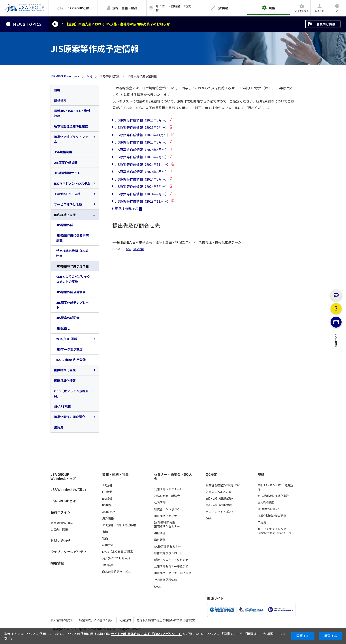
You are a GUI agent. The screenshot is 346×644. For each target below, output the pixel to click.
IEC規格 (107, 498)
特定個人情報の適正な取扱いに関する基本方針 (167, 620)
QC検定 (211, 474)
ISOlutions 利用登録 (71, 360)
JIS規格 (107, 485)
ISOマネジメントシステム (72, 183)
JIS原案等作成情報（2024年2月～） (142, 194)
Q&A (209, 518)
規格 (89, 76)
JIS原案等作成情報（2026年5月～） (142, 120)
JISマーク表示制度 (69, 349)
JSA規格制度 (63, 152)
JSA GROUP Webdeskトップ (63, 477)
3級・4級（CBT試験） (220, 505)
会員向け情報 (326, 24)
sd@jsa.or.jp (135, 249)
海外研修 (160, 540)
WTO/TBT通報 (67, 339)
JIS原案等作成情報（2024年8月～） (142, 172)
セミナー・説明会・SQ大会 (173, 477)
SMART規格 (62, 406)
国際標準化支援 (65, 370)
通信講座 (160, 533)
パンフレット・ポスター (222, 512)
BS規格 (107, 505)
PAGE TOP (336, 356)
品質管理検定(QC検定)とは (223, 485)
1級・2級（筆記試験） (220, 498)
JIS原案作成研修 (68, 318)
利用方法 (108, 545)
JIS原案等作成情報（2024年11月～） (142, 164)
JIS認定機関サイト (67, 173)
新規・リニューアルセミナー (173, 560)
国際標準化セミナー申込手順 (173, 573)
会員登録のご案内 (62, 523)
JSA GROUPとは (63, 501)
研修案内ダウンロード (168, 553)
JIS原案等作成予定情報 (72, 266)
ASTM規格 (109, 512)
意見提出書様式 (126, 209)
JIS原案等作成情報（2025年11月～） (142, 135)
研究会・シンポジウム (168, 509)
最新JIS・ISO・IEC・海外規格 (72, 113)
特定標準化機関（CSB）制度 (73, 253)
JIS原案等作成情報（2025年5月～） (142, 150)
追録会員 (108, 565)
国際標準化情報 (65, 381)
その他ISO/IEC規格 (67, 194)
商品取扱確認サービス (117, 572)
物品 (105, 538)
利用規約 (125, 620)
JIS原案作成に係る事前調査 (72, 238)
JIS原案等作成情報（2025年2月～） (142, 157)
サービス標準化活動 (68, 204)
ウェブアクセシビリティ (69, 552)
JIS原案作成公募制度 (71, 292)
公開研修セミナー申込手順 (171, 566)
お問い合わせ (60, 540)
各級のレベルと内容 (219, 492)
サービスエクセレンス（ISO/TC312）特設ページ (274, 531)
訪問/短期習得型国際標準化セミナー (167, 525)
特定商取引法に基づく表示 (96, 620)
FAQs (157, 586)
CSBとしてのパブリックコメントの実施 (73, 279)
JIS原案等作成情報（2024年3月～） (142, 186)
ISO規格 (107, 492)
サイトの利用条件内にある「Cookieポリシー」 (146, 634)
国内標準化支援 (65, 215)
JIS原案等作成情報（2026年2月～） (142, 127)
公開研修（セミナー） (168, 489)
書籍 (105, 532)
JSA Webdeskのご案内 (68, 490)
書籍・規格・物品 (115, 474)
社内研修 (160, 502)
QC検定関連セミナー (167, 547)
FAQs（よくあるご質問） (118, 552)
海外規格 (108, 518)
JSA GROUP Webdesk (65, 76)
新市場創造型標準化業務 (71, 126)
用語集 (59, 427)
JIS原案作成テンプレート (72, 305)
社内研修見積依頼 (165, 580)
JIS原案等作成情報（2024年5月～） (142, 179)
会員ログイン (60, 512)
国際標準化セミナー (167, 516)
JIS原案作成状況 (66, 162)
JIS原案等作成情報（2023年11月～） (142, 201)
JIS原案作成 (65, 225)
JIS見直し (63, 328)
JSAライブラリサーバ (116, 558)
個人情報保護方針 (62, 620)
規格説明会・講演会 (167, 496)
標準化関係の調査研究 (70, 417)
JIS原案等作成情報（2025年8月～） (142, 142)
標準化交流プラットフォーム (73, 139)
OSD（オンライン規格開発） (71, 393)
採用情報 (57, 563)
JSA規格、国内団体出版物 (119, 525)
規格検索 (60, 100)
